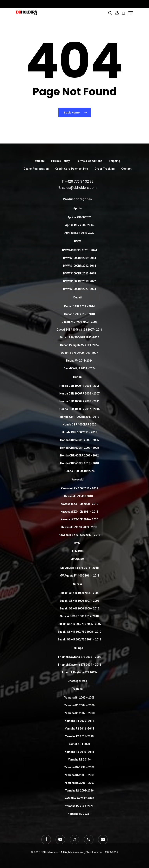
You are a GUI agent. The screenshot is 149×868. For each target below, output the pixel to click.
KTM (77, 543)
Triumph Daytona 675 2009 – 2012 (79, 665)
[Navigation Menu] (131, 13)
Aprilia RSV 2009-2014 (79, 225)
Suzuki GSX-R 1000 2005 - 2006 (79, 593)
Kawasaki (78, 480)
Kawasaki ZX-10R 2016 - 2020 (79, 519)
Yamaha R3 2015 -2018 (79, 752)
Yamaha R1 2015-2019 (79, 736)
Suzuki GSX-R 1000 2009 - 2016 (79, 608)
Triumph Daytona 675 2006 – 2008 (79, 657)
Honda (77, 377)
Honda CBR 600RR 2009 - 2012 (79, 455)
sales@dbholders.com (79, 188)
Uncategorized (77, 681)
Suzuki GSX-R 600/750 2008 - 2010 (79, 632)
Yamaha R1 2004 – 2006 (79, 705)
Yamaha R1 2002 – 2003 (79, 698)
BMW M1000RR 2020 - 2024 (79, 250)
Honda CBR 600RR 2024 (79, 471)
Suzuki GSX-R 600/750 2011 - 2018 (79, 639)
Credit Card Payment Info (72, 169)
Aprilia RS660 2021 (79, 217)
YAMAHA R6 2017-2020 (79, 798)
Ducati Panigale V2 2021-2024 (79, 345)
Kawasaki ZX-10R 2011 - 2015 (79, 512)
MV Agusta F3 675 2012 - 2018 (79, 568)
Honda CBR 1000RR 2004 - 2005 (79, 386)
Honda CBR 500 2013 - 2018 (79, 432)
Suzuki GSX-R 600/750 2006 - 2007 (79, 624)
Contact (126, 169)
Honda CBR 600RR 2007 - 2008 (79, 448)
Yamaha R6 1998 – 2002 (79, 767)
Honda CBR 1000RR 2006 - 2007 (79, 394)
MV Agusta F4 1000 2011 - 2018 (79, 576)
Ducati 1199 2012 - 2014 (79, 306)
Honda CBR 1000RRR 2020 (79, 425)
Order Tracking (105, 169)
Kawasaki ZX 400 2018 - (79, 496)
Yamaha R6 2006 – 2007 (79, 783)
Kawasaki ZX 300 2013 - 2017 (79, 488)
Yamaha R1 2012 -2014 (79, 729)
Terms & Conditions (89, 161)
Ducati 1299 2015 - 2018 (79, 314)
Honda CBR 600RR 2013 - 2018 (79, 463)
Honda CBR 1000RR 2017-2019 (79, 417)
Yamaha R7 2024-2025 (79, 806)
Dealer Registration (36, 169)
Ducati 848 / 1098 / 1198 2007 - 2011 (79, 330)
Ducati (78, 297)
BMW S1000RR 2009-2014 (79, 258)
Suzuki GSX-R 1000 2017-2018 (79, 616)
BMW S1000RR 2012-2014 (79, 266)
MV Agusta (77, 559)
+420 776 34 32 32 (79, 181)
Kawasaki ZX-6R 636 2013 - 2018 (79, 535)
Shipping (114, 161)
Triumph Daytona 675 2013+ (79, 672)
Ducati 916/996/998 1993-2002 (79, 337)
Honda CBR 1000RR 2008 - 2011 (79, 401)
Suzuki (78, 584)
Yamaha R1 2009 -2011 (79, 721)
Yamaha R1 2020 (79, 744)
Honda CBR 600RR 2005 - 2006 (79, 440)
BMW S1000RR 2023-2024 (79, 289)
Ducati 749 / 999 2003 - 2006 (79, 322)
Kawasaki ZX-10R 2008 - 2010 (79, 504)
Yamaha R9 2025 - (79, 814)
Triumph (78, 648)
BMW (77, 241)
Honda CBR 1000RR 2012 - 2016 (79, 409)
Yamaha (78, 689)
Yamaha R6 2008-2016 (79, 791)
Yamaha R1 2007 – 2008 (79, 713)
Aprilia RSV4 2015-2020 (79, 233)
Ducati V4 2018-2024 (79, 361)
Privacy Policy (60, 161)
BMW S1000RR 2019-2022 (79, 281)
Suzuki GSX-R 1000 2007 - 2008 (79, 601)
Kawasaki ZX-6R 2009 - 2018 (79, 527)
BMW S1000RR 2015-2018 (79, 273)
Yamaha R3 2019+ (79, 760)
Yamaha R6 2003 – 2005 (79, 775)
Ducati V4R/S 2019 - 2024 (79, 368)
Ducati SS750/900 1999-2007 (79, 353)
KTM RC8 (77, 551)
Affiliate (40, 161)
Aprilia (78, 208)
